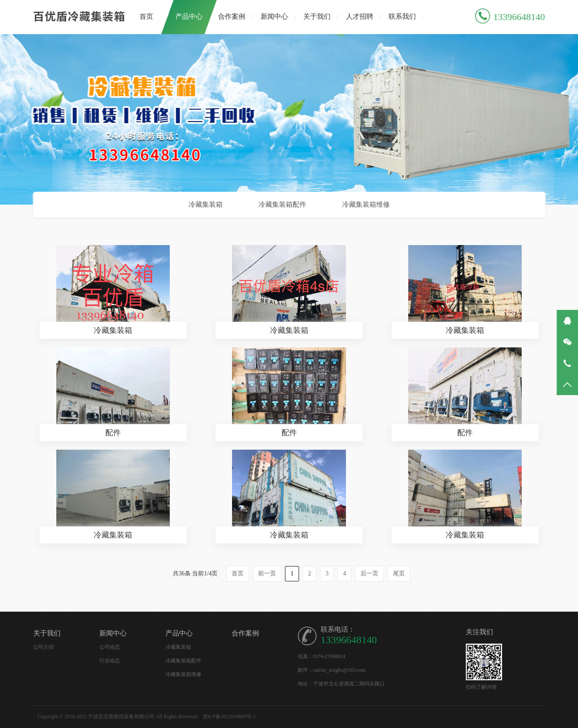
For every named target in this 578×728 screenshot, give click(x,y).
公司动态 (110, 647)
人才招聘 (360, 16)
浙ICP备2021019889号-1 (229, 716)
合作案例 (232, 16)
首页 (146, 16)
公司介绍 (44, 647)
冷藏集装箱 (206, 204)
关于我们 (317, 16)
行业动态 (110, 661)
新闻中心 (274, 16)
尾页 (399, 573)
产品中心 (189, 16)
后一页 (369, 573)
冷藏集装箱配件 (282, 204)
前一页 (267, 573)
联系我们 (402, 16)
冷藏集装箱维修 (366, 204)
